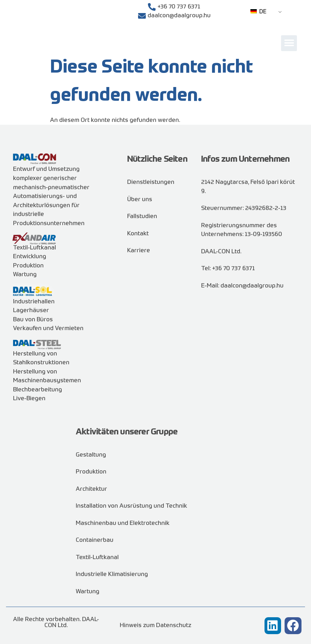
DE (259, 12)
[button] (289, 43)
